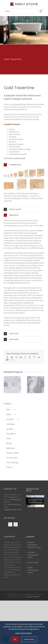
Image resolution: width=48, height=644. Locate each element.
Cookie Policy (29, 639)
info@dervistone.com (13, 509)
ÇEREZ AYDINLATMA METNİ (33, 570)
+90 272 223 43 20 (14, 505)
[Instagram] (16, 524)
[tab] (24, 165)
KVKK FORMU (33, 563)
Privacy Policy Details (23, 633)
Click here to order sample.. (15, 158)
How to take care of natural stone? (35, 501)
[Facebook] (10, 524)
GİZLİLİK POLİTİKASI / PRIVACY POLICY (34, 545)
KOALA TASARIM (33, 597)
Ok (15, 639)
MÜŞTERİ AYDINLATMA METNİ (33, 555)
